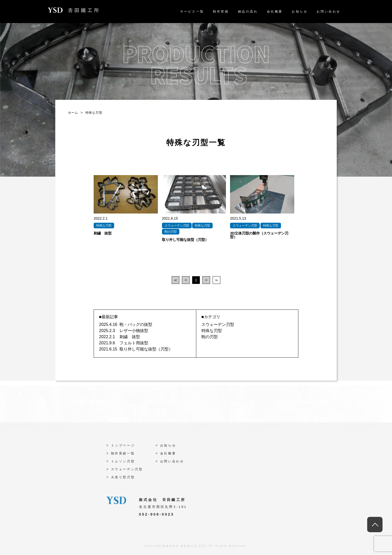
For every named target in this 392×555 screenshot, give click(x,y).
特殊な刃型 (212, 331)
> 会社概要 (166, 455)
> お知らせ (166, 447)
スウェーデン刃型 (218, 324)
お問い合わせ (329, 12)
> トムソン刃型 (121, 463)
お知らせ (300, 12)
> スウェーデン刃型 (125, 471)
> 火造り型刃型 (121, 479)
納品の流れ (248, 12)
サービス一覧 (192, 12)
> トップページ (121, 447)
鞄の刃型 (210, 337)
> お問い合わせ (170, 463)
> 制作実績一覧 (121, 455)
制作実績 (221, 12)
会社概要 (275, 12)
